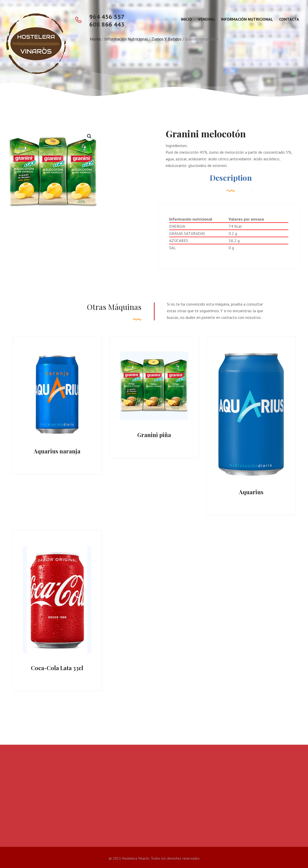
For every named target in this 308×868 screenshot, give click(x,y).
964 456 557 (107, 17)
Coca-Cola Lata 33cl (57, 668)
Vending (206, 19)
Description (231, 178)
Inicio (186, 19)
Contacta (289, 19)
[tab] (231, 180)
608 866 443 (107, 24)
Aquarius (251, 492)
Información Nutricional (247, 19)
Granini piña (154, 435)
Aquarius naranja (57, 451)
